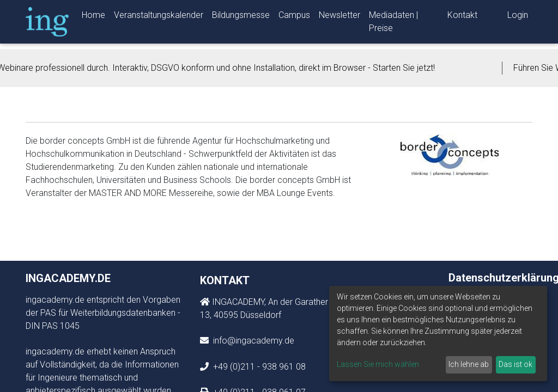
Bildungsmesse (241, 17)
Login (518, 17)
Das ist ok (515, 364)
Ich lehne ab (469, 364)
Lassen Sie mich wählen (378, 364)
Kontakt (462, 17)
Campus (294, 17)
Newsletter (339, 17)
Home (93, 17)
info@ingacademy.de (253, 341)
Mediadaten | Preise (393, 24)
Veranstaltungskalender (159, 17)
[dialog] (438, 333)
